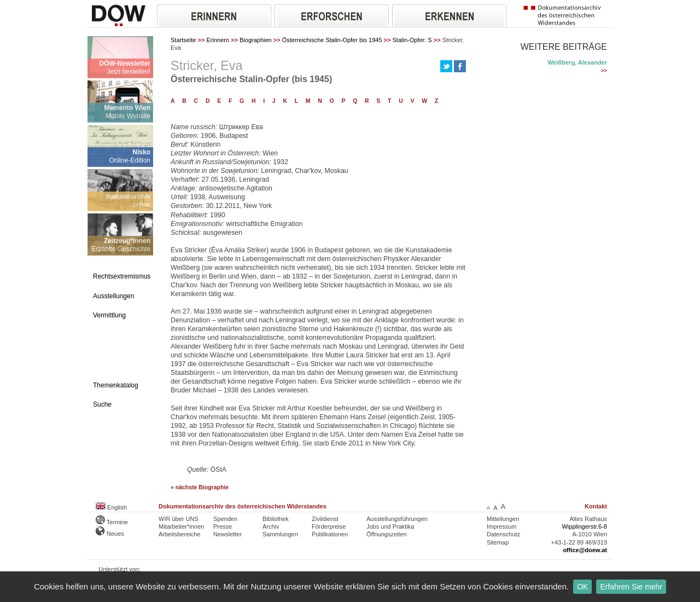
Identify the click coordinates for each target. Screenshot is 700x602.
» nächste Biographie (200, 487)
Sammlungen (280, 534)
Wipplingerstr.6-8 (584, 526)
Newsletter (227, 534)
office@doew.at (585, 550)
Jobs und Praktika (390, 526)
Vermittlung (109, 315)
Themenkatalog (116, 385)
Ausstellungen (113, 296)
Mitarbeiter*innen (181, 526)
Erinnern (218, 40)
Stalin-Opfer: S (412, 40)
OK (582, 587)
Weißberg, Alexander (577, 62)
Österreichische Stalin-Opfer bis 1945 (332, 40)
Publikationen (330, 534)
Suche (102, 404)
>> (604, 71)
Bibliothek (276, 519)
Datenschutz (503, 534)
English (111, 507)
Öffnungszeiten (387, 534)
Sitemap (498, 542)
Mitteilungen (503, 519)
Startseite (183, 40)
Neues (110, 534)
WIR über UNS (179, 519)
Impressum (501, 526)
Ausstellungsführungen (397, 519)
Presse (223, 526)
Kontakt (596, 506)
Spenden (225, 519)
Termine (112, 522)
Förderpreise (329, 526)
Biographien (256, 40)
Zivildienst (325, 519)
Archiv (271, 526)
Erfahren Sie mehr (631, 587)
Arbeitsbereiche (179, 534)
